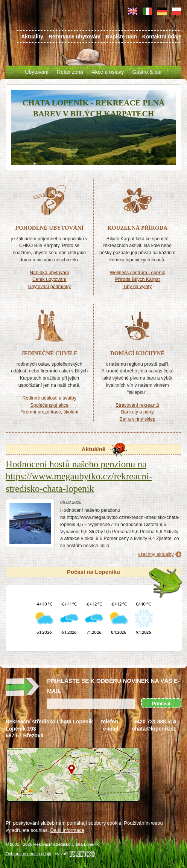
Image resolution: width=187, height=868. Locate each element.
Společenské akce (49, 405)
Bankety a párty (138, 412)
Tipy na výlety (137, 287)
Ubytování (37, 72)
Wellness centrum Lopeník (138, 273)
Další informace (67, 830)
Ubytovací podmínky (49, 287)
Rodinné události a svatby (49, 398)
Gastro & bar (147, 72)
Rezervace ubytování (74, 37)
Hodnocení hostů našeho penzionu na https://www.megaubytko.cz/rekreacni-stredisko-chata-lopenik (79, 476)
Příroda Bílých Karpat (138, 279)
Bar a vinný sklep (138, 419)
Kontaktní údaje (162, 37)
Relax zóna (70, 72)
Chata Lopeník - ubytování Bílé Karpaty (30, 23)
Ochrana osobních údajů (28, 854)
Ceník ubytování (49, 279)
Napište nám (121, 37)
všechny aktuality (156, 554)
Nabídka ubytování (49, 273)
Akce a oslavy (108, 72)
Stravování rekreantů (137, 405)
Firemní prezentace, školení (49, 412)
